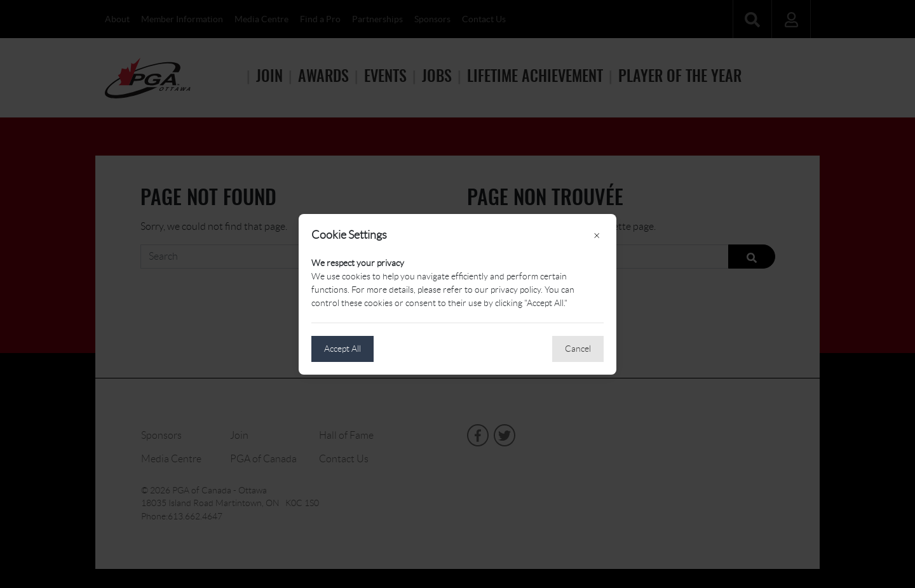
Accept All (342, 349)
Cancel (578, 349)
